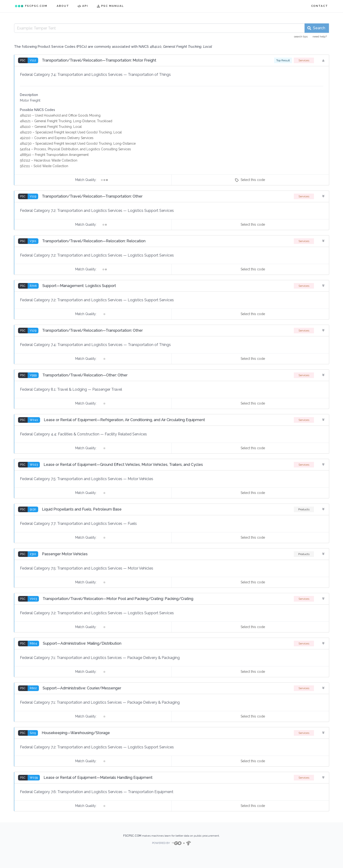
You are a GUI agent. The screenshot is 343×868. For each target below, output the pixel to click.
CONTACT (320, 6)
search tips (301, 37)
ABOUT (63, 6)
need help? (320, 37)
